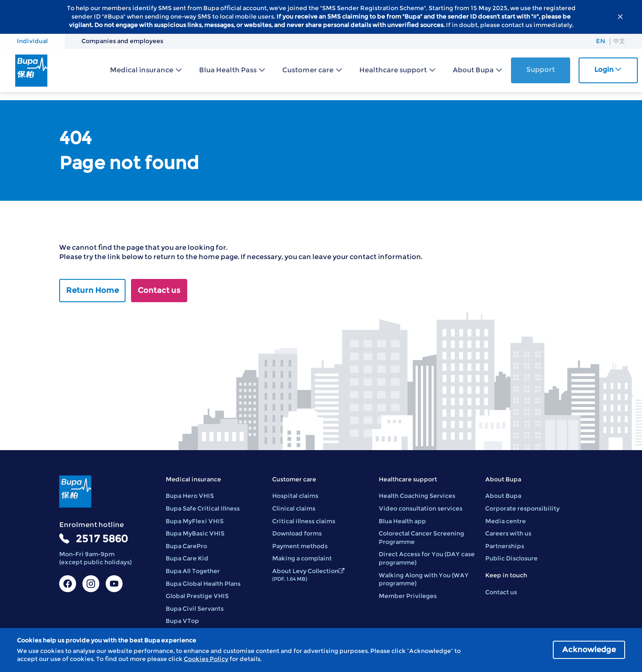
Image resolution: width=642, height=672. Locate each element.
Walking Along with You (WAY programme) (424, 579)
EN (601, 41)
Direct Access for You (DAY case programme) (427, 558)
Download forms (297, 533)
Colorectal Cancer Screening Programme (421, 538)
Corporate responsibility (522, 508)
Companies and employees (122, 41)
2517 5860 (102, 539)
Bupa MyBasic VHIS (195, 533)
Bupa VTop (182, 621)
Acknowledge (589, 650)
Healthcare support (393, 70)
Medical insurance (142, 70)
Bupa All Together (193, 571)
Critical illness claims (304, 521)
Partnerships (505, 546)
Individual (32, 41)
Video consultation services (421, 508)
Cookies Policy (206, 659)
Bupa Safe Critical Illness (203, 508)
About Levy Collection (308, 575)
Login (608, 70)
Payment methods (300, 546)
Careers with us (508, 533)
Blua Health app (402, 521)
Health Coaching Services (417, 496)
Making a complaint (302, 558)
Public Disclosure (511, 558)
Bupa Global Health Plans (203, 584)
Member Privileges (408, 596)
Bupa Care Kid (187, 558)
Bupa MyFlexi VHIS (195, 521)
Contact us (159, 290)
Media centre (505, 521)
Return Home (92, 290)
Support (541, 70)
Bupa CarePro (186, 546)
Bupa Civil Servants (195, 609)
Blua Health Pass (228, 70)
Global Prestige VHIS (197, 596)
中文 (619, 41)
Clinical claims (294, 508)
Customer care (308, 70)
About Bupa (473, 70)
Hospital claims (295, 496)
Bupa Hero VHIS (190, 496)
